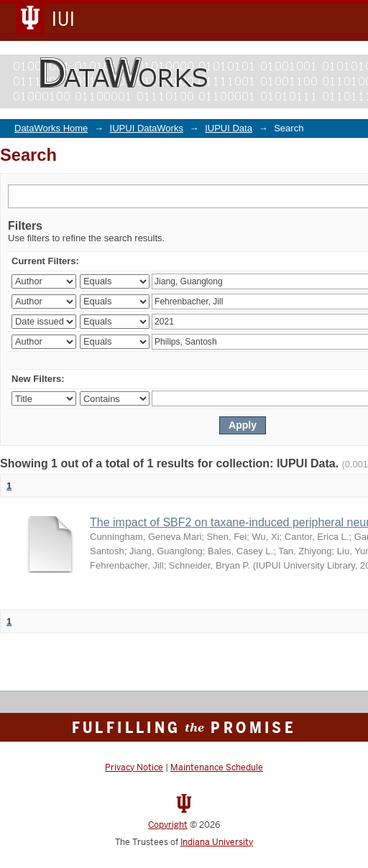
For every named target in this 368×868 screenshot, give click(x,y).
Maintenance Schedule (217, 767)
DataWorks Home (51, 128)
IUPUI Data (229, 128)
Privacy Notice (134, 767)
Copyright (168, 825)
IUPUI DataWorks (147, 128)
